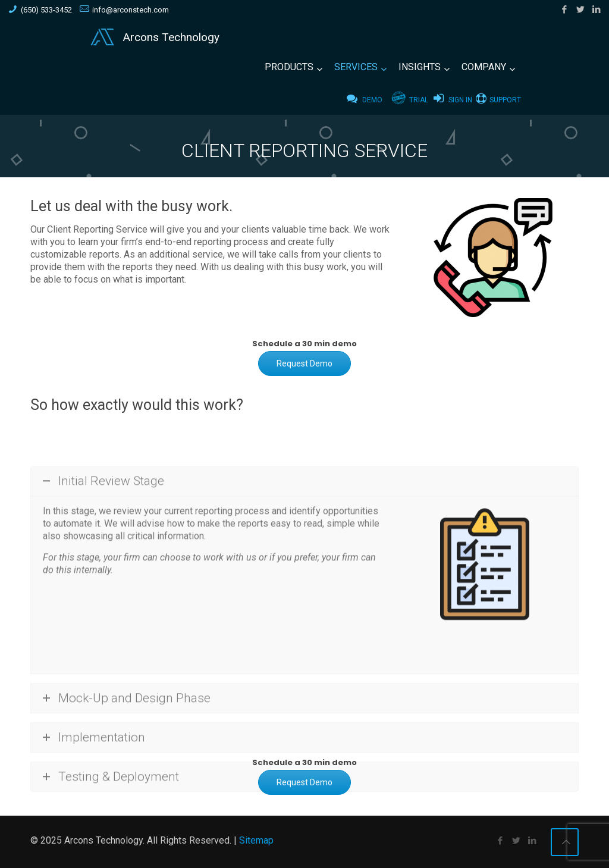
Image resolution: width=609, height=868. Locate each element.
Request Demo (304, 364)
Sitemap (256, 840)
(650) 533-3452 (46, 10)
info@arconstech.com (131, 10)
